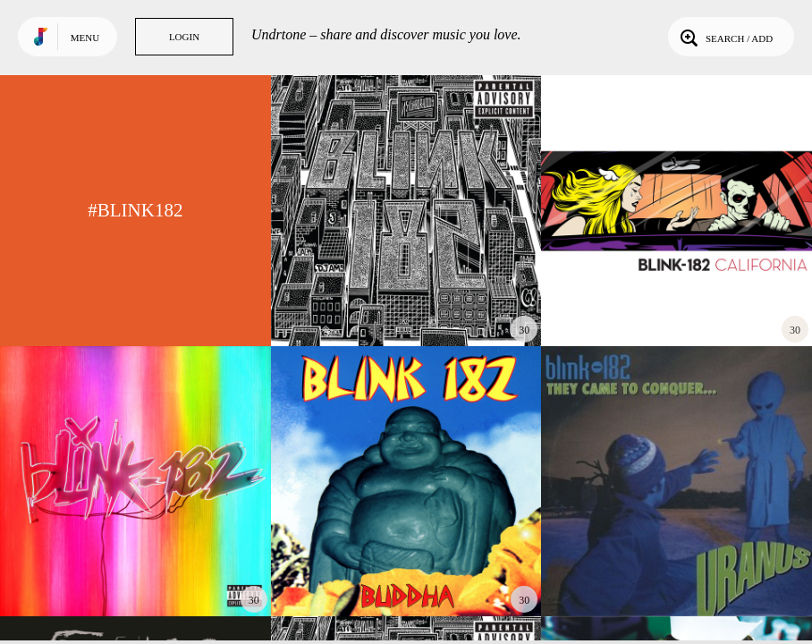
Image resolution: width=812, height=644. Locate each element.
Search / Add (725, 37)
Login (184, 37)
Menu (85, 38)
